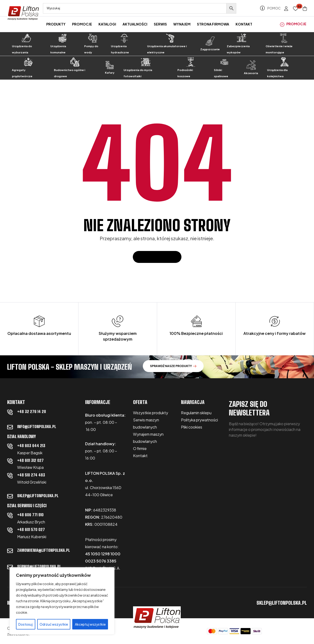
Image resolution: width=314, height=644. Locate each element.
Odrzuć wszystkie (54, 624)
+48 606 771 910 (30, 515)
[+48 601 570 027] (10, 530)
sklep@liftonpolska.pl (38, 496)
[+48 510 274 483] (10, 475)
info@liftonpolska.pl (37, 427)
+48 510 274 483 (31, 475)
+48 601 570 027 (31, 529)
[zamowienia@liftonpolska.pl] (10, 551)
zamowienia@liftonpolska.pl (44, 550)
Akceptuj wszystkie (90, 624)
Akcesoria (251, 73)
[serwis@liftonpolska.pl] (10, 567)
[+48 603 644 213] (10, 446)
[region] (62, 601)
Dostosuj (26, 624)
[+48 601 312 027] (10, 461)
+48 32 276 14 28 (32, 411)
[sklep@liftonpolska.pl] (10, 496)
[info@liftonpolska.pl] (10, 427)
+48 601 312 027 (30, 460)
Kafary (110, 73)
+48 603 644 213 (31, 446)
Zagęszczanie (210, 49)
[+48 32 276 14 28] (10, 412)
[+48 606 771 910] (10, 515)
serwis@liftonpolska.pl (39, 566)
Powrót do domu (157, 257)
